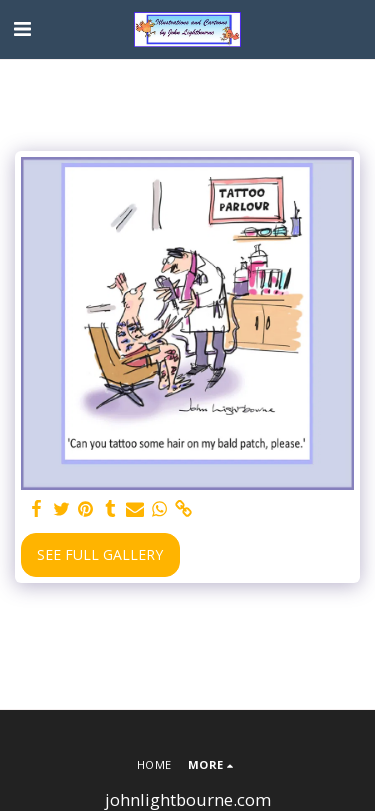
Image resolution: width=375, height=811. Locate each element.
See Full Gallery (100, 554)
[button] (22, 28)
